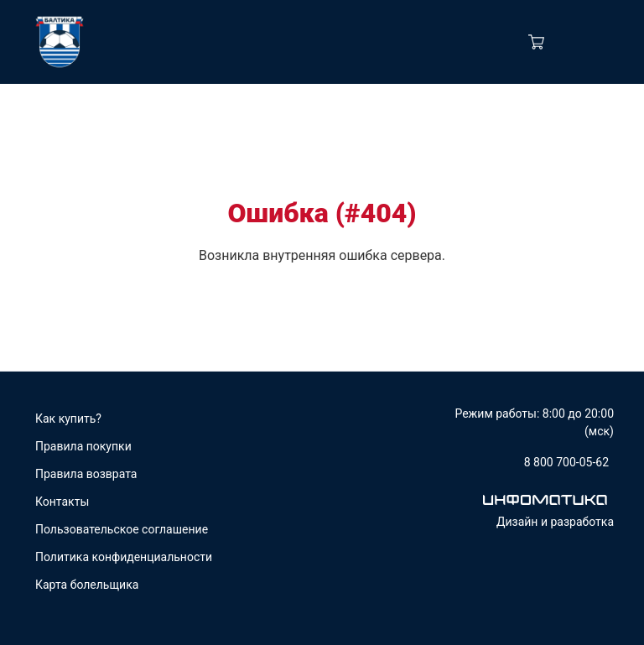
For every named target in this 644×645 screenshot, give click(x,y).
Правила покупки (83, 446)
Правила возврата (86, 474)
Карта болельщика (87, 585)
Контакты (62, 502)
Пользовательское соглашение (122, 529)
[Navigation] (603, 42)
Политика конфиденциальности (124, 557)
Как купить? (68, 419)
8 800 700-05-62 (566, 462)
